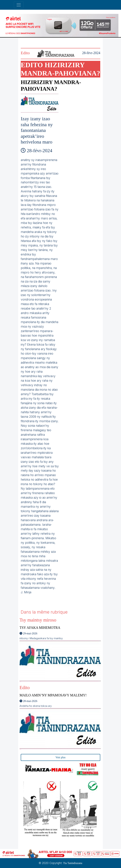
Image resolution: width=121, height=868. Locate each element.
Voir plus (60, 757)
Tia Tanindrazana (73, 863)
